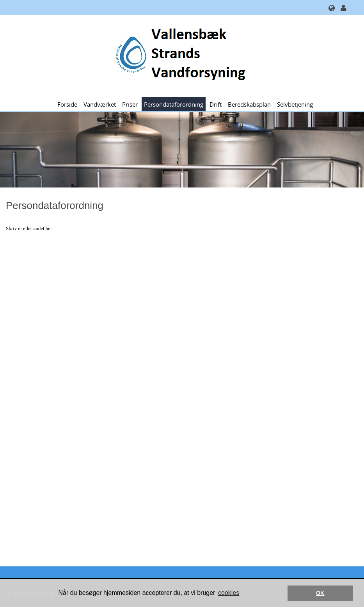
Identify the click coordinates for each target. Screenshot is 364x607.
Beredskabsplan (249, 104)
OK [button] (320, 593)
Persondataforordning (174, 104)
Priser (130, 104)
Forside (67, 104)
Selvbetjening (295, 104)
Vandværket (100, 104)
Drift (216, 104)
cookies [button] (229, 593)
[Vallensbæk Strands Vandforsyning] (179, 55)
